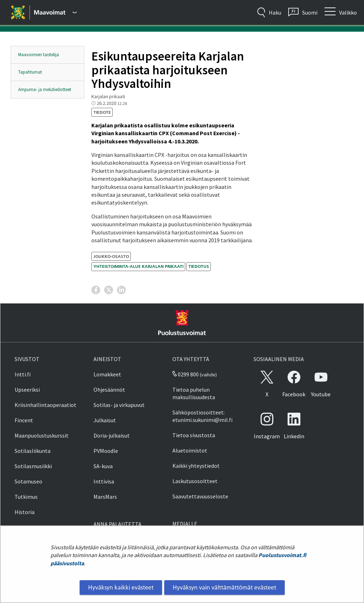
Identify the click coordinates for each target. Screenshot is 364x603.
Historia (25, 512)
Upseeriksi (27, 390)
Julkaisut (105, 420)
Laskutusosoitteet (195, 481)
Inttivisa (104, 481)
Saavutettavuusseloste (200, 496)
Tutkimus (26, 497)
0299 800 (186, 374)
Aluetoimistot (190, 450)
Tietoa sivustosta (194, 435)
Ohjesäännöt (109, 390)
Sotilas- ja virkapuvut (119, 405)
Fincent (24, 420)
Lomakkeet (107, 374)
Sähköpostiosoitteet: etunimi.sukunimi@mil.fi (202, 416)
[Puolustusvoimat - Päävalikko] (55, 12)
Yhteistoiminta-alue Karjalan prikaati (138, 266)
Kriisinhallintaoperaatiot (45, 405)
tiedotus (199, 266)
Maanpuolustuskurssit (42, 435)
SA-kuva (103, 466)
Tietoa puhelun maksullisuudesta (194, 393)
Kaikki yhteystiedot (196, 466)
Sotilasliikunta (33, 451)
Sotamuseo (28, 481)
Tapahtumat (30, 72)
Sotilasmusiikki (33, 466)
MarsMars (105, 497)
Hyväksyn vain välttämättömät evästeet (224, 587)
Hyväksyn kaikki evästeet (121, 587)
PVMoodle (106, 451)
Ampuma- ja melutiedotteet (45, 89)
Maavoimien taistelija (39, 55)
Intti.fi (23, 374)
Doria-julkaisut (112, 435)
